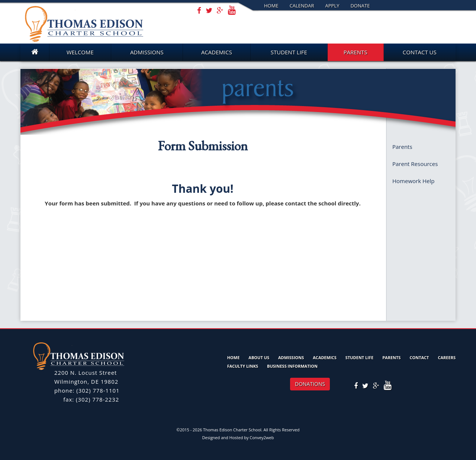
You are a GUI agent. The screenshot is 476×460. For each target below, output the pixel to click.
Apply (332, 6)
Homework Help (413, 181)
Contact (419, 357)
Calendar (302, 6)
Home (271, 6)
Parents (356, 52)
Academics (217, 52)
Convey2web (262, 437)
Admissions (147, 52)
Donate (360, 6)
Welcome (80, 52)
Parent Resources (415, 164)
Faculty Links (243, 366)
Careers (447, 357)
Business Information (292, 366)
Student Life (289, 52)
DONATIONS (310, 384)
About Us (259, 357)
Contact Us (420, 52)
